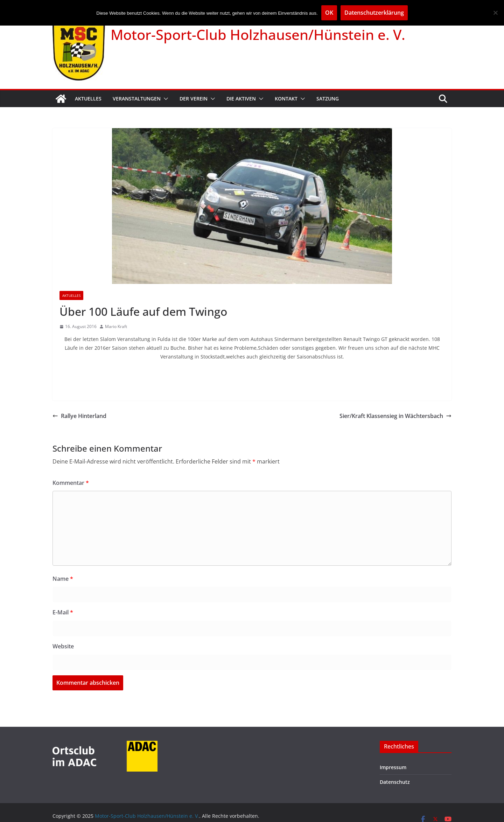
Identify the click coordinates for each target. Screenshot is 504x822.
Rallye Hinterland (79, 416)
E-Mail (63, 612)
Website (63, 646)
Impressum (393, 767)
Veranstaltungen (137, 99)
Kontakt (286, 99)
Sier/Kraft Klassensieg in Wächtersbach (395, 416)
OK (329, 13)
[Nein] (495, 13)
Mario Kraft (116, 326)
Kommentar (71, 483)
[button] (164, 99)
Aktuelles (88, 99)
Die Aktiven (241, 99)
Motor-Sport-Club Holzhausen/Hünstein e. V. (258, 34)
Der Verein (194, 99)
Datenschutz (395, 782)
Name (63, 579)
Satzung (328, 99)
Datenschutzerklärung (374, 13)
